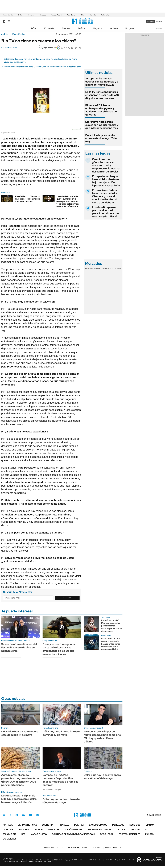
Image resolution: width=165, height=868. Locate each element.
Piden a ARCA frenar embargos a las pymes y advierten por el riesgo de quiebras (101, 110)
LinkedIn (23, 815)
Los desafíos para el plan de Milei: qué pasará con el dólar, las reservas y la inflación (106, 212)
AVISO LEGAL (107, 834)
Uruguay (130, 28)
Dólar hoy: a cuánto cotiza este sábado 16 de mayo (61, 801)
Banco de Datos (98, 825)
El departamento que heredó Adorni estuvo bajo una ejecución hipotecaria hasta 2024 (106, 181)
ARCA (82, 15)
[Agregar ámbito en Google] (49, 48)
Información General (100, 830)
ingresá (159, 21)
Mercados (118, 825)
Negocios (98, 28)
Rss (23, 834)
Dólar (20, 15)
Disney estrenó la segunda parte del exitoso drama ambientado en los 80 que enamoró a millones (59, 649)
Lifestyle (8, 830)
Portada (8, 825)
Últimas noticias (27, 825)
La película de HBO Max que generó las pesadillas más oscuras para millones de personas (112, 626)
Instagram (17, 815)
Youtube (30, 815)
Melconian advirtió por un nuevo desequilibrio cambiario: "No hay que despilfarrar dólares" (103, 737)
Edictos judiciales (129, 834)
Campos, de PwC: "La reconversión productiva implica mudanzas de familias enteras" (60, 780)
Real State (71, 15)
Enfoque (43, 15)
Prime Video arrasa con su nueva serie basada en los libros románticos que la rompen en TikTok (111, 644)
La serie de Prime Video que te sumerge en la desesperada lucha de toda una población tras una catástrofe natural (68, 201)
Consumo (31, 15)
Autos (122, 830)
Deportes (54, 830)
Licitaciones (10, 839)
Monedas (89, 269)
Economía (49, 28)
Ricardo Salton (11, 48)
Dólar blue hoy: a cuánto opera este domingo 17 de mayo (101, 138)
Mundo (39, 830)
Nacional (24, 830)
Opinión (114, 28)
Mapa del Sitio (39, 834)
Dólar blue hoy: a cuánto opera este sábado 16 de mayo (102, 777)
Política (82, 28)
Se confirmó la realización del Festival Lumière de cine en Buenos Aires (19, 647)
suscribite (150, 21)
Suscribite (67, 598)
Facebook (10, 815)
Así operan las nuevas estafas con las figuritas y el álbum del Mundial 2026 (102, 82)
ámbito (5, 34)
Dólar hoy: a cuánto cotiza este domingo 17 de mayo (61, 733)
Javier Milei (105, 15)
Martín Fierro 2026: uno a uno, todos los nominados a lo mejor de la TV (28, 199)
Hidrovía (93, 15)
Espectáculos (19, 34)
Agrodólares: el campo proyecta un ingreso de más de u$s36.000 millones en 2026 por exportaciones (20, 780)
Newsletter (159, 28)
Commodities (107, 269)
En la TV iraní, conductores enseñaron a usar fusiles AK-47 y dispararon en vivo (103, 95)
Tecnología (9, 834)
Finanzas (66, 28)
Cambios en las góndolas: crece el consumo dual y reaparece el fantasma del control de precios (106, 165)
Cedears (117, 269)
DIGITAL (54, 848)
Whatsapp (38, 815)
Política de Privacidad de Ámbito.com (73, 834)
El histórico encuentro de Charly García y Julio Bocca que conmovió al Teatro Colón (42, 67)
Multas (149, 834)
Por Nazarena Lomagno (52, 790)
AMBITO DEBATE (107, 848)
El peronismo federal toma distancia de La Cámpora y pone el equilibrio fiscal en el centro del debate (105, 196)
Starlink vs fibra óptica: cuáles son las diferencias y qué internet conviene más (102, 125)
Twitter (4, 815)
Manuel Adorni (56, 15)
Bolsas (97, 269)
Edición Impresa (74, 830)
